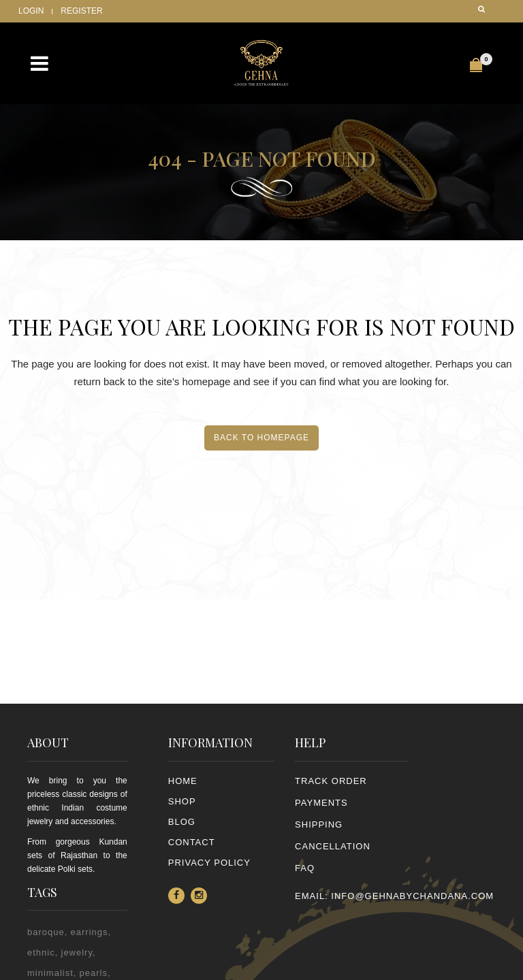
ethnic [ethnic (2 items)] (41, 952)
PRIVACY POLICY (209, 863)
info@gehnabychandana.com (412, 896)
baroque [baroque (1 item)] (46, 932)
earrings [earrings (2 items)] (90, 932)
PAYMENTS (321, 803)
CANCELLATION (333, 846)
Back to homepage (261, 438)
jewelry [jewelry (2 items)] (77, 952)
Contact (192, 842)
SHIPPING (319, 824)
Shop (182, 801)
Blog (182, 822)
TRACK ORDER (331, 781)
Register (81, 11)
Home (183, 781)
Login (31, 11)
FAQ (305, 868)
